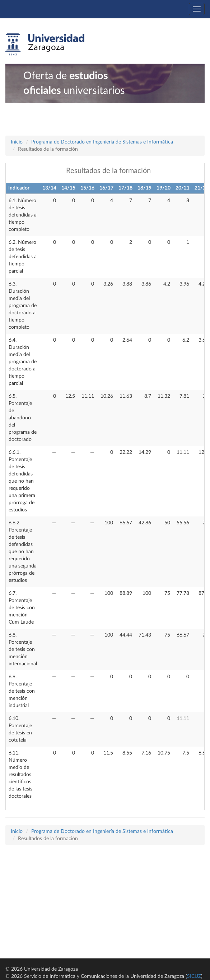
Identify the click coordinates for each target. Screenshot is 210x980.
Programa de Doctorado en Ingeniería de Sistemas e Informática (102, 142)
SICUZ (194, 976)
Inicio (17, 142)
